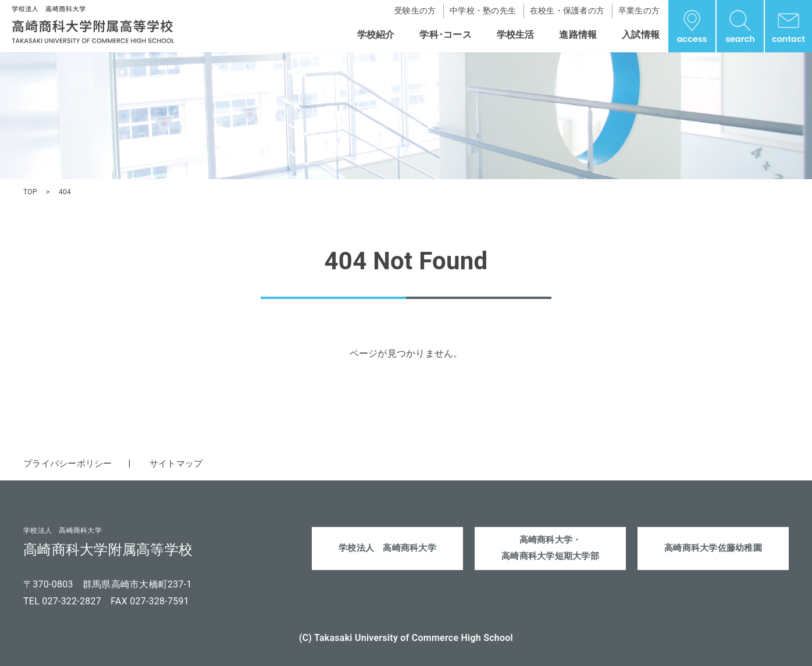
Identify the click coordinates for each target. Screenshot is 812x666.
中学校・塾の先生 (483, 10)
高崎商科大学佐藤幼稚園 (713, 550)
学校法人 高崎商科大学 (388, 550)
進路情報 (578, 35)
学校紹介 (376, 35)
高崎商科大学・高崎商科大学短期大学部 (551, 550)
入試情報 (641, 35)
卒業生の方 (639, 10)
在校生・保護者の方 (567, 10)
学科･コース (446, 35)
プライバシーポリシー (71, 463)
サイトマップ (184, 463)
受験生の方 (415, 10)
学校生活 (516, 35)
